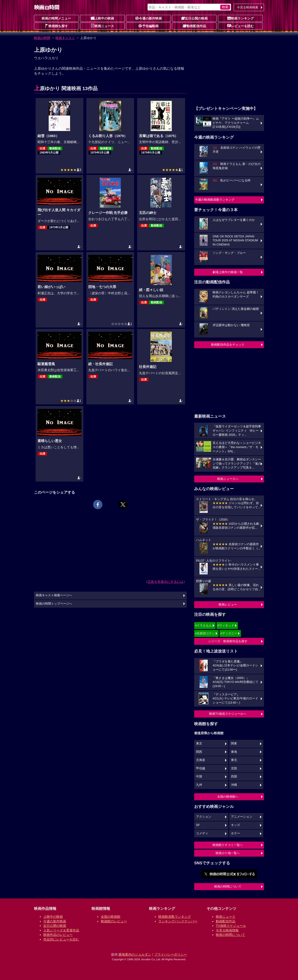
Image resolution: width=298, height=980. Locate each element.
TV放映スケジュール (231, 926)
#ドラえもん (203, 625)
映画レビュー (228, 605)
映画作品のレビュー (58, 935)
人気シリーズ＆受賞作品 (61, 930)
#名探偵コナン (205, 633)
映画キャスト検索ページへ (54, 595)
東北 (234, 760)
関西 (199, 752)
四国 (234, 777)
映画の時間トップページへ (54, 604)
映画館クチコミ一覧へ (228, 845)
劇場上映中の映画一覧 (228, 272)
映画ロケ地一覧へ (228, 853)
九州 (199, 785)
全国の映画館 (111, 917)
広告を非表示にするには (166, 582)
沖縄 (234, 785)
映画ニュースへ (228, 479)
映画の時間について (228, 887)
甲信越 (201, 768)
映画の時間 (42, 38)
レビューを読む (240, 26)
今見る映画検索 (248, 7)
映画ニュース (102, 26)
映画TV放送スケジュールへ (228, 714)
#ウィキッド (226, 625)
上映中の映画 (102, 18)
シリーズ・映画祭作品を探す (228, 641)
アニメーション (242, 817)
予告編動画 (149, 26)
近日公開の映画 (194, 18)
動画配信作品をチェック (228, 345)
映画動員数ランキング (175, 917)
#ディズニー (229, 633)
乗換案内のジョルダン (135, 954)
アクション (204, 817)
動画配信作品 (194, 26)
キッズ (235, 825)
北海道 (201, 760)
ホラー (235, 833)
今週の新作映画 (149, 18)
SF (198, 825)
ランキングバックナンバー (178, 921)
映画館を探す (56, 26)
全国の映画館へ (228, 797)
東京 (199, 744)
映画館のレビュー (114, 921)
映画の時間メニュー (56, 18)
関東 (234, 744)
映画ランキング (240, 18)
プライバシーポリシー (171, 954)
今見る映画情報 (227, 930)
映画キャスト (65, 38)
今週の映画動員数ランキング (215, 200)
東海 (234, 752)
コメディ (202, 833)
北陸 (234, 768)
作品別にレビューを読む (61, 939)
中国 (199, 777)
